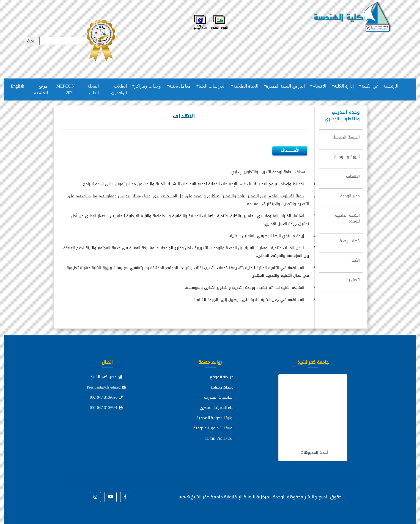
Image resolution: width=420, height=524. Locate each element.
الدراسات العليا (212, 86)
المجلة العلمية (93, 89)
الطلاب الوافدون (119, 89)
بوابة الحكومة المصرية (215, 418)
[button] (125, 497)
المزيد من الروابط (219, 438)
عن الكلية (370, 86)
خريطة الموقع (222, 377)
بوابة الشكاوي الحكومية (213, 428)
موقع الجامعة (41, 89)
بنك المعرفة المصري (217, 408)
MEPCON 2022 (66, 89)
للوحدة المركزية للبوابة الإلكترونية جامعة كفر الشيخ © (232, 497)
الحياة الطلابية (246, 86)
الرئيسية (391, 86)
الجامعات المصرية (219, 397)
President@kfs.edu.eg (106, 387)
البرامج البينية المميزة (285, 86)
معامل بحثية (180, 86)
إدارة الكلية (344, 86)
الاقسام (319, 86)
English (17, 86)
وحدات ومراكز (148, 86)
